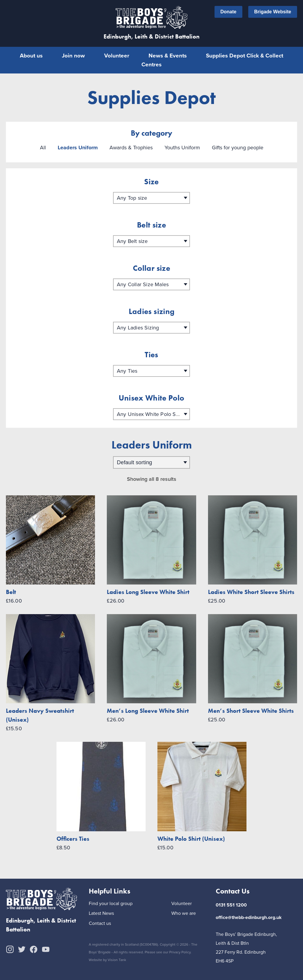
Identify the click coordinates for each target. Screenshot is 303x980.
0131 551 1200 (231, 905)
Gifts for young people (238, 147)
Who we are (184, 913)
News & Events (168, 56)
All (43, 147)
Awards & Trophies (131, 147)
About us (31, 56)
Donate (228, 12)
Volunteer (117, 56)
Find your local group (111, 903)
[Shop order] (151, 462)
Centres (151, 64)
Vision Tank (117, 960)
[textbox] (151, 198)
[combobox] (151, 198)
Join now (73, 56)
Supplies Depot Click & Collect (245, 56)
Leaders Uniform (78, 147)
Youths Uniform (182, 147)
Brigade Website (273, 12)
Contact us (100, 923)
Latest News (101, 913)
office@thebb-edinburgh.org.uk (249, 917)
